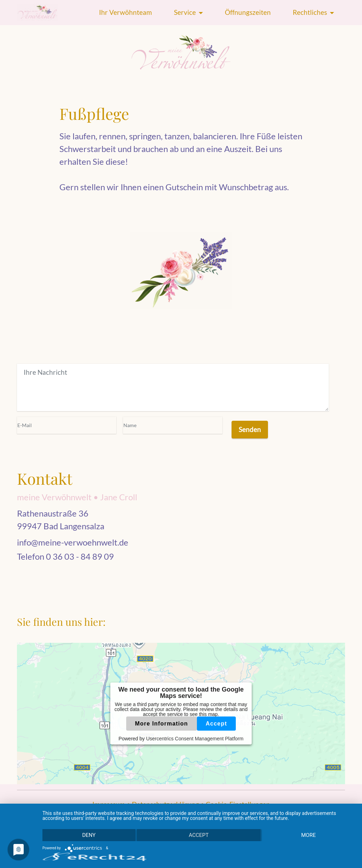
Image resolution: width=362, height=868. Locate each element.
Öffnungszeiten (248, 12)
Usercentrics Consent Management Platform (195, 738)
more (308, 835)
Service (185, 12)
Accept (217, 723)
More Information (162, 723)
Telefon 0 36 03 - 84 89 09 (65, 556)
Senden (250, 429)
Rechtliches (310, 12)
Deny (89, 835)
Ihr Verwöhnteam (125, 12)
